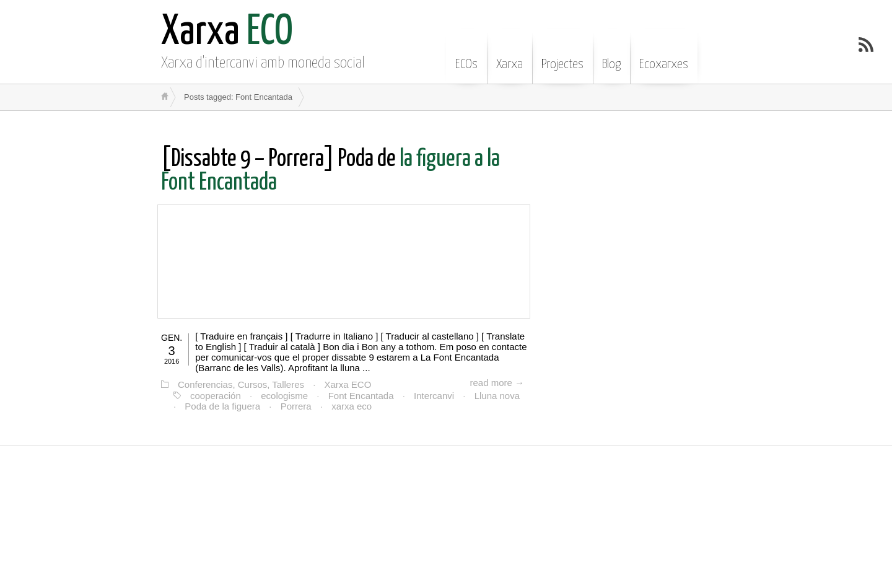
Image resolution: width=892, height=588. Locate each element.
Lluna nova (497, 396)
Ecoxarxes (664, 55)
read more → (497, 383)
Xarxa (509, 55)
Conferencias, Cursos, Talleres (241, 384)
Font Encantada (361, 396)
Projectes (562, 55)
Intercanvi (434, 396)
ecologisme (284, 396)
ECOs (466, 55)
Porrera (296, 406)
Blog (611, 55)
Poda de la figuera (222, 406)
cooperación (216, 396)
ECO (227, 33)
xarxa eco (352, 406)
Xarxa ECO (348, 384)
